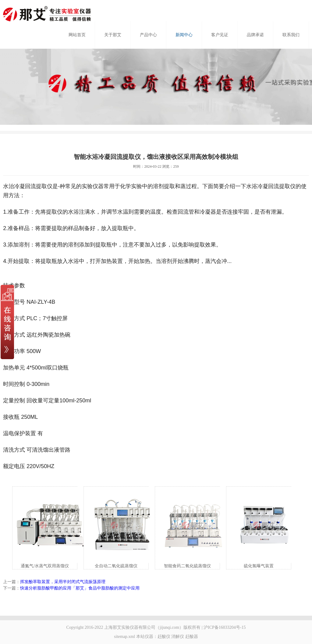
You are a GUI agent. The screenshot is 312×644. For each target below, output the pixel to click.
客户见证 (220, 35)
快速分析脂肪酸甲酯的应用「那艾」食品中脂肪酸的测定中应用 (80, 588)
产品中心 (148, 35)
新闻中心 (184, 35)
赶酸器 (192, 637)
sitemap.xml (124, 637)
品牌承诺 (255, 35)
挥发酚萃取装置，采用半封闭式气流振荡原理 (63, 582)
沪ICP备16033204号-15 (225, 627)
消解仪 (178, 637)
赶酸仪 (164, 637)
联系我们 (291, 35)
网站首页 (77, 35)
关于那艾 (113, 35)
